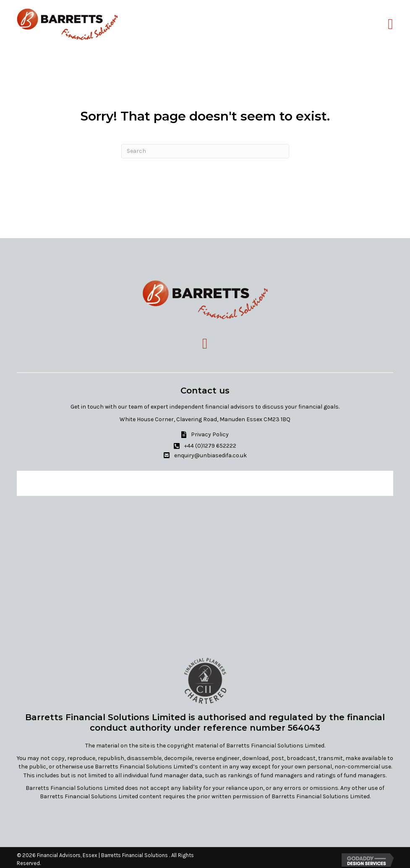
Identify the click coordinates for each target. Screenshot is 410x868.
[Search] (205, 151)
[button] (205, 434)
